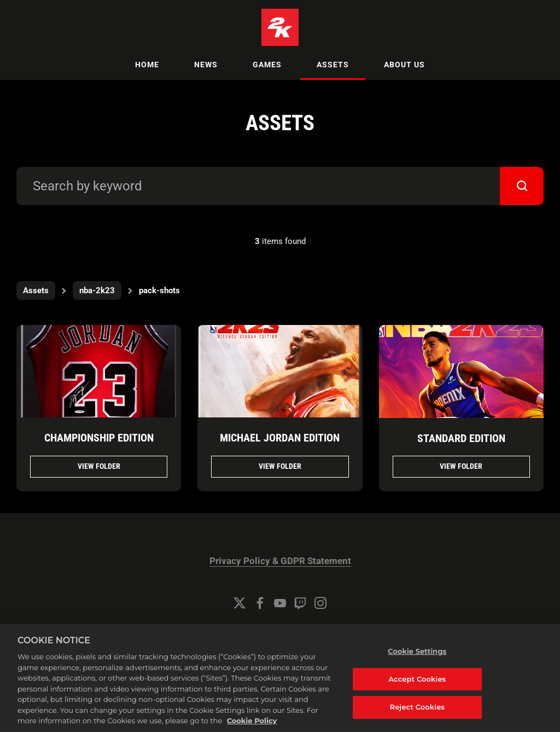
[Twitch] (300, 603)
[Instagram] (320, 603)
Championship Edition (99, 438)
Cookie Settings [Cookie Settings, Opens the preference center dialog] (417, 658)
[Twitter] (240, 603)
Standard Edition (461, 438)
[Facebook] (260, 603)
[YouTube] (280, 603)
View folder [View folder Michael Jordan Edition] (280, 466)
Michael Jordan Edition (280, 438)
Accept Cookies (417, 686)
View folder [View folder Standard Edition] (461, 466)
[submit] (522, 186)
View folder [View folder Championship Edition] (99, 466)
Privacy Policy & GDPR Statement (280, 561)
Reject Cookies (418, 714)
